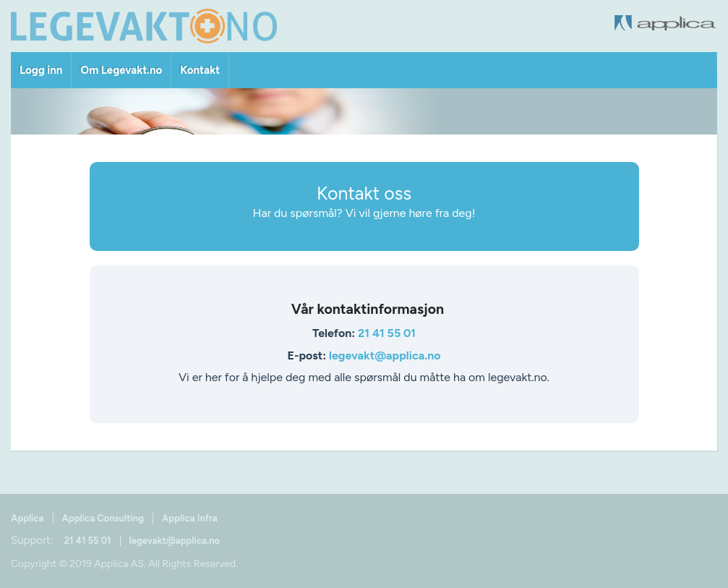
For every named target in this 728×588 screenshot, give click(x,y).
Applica (27, 518)
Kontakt (200, 70)
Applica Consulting (103, 518)
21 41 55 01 (387, 333)
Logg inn (41, 70)
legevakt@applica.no (385, 355)
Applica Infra (190, 518)
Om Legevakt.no (121, 70)
